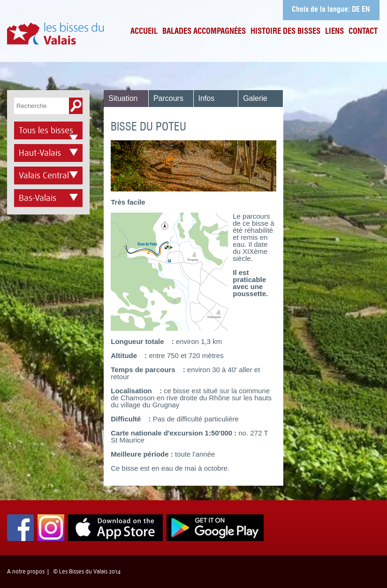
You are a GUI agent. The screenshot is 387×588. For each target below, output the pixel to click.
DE (356, 10)
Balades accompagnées (204, 32)
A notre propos (26, 572)
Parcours (168, 98)
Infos (207, 98)
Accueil (144, 32)
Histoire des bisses (285, 32)
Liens (334, 32)
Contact (363, 32)
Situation (123, 98)
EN (366, 10)
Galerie (255, 98)
